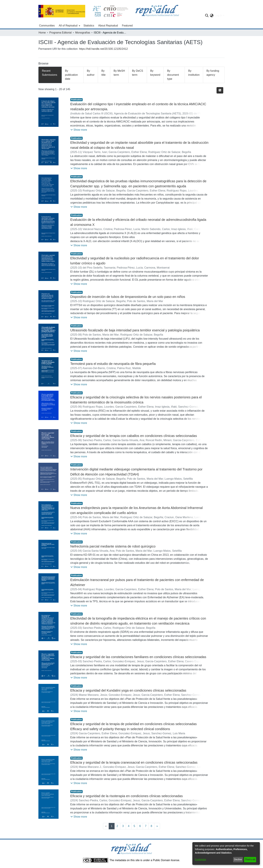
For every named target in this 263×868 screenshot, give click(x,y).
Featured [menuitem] (127, 26)
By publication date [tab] (72, 75)
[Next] (157, 826)
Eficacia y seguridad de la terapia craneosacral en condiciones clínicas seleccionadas (134, 762)
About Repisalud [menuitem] (108, 26)
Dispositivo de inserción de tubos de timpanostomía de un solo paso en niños (128, 297)
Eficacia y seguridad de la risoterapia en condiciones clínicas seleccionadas (126, 796)
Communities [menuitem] (47, 26)
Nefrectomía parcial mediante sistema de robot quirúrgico (113, 546)
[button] (79, 130)
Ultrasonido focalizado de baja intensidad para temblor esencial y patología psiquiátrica (135, 330)
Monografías (83, 33)
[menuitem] (69, 26)
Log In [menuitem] (218, 15)
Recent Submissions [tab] (50, 73)
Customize (200, 859)
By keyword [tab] (155, 73)
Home (42, 33)
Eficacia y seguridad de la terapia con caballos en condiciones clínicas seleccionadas (134, 436)
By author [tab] (91, 73)
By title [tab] (103, 73)
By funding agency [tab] (213, 73)
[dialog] (226, 854)
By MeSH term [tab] (119, 73)
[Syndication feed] (220, 90)
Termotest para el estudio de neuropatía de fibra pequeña (113, 364)
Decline (238, 859)
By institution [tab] (194, 73)
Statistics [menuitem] (89, 26)
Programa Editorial (60, 33)
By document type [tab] (173, 75)
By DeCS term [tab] (138, 73)
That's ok (250, 859)
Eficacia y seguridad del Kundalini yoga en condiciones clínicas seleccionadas (128, 690)
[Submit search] (207, 16)
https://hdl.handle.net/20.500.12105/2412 (103, 49)
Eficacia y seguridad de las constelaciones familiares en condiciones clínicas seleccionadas (138, 657)
